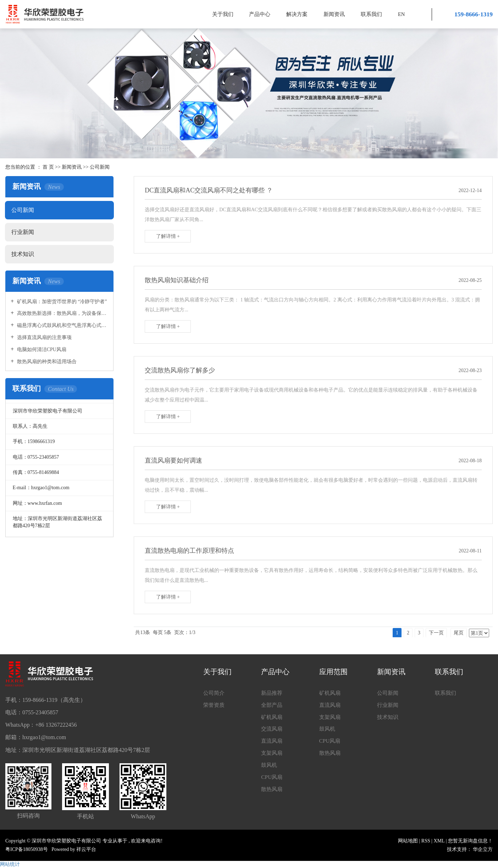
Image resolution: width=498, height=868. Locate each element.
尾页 (459, 633)
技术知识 (23, 254)
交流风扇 (272, 730)
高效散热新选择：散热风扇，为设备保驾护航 (62, 313)
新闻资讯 (334, 14)
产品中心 (260, 14)
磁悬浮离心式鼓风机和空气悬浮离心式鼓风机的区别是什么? (62, 325)
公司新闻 (100, 167)
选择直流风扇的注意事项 (44, 337)
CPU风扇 (272, 780)
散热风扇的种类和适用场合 (46, 362)
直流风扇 (272, 743)
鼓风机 (270, 768)
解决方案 (297, 14)
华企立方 (483, 849)
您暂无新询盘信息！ (470, 841)
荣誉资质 (215, 706)
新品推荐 (272, 693)
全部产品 (272, 706)
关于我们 (223, 14)
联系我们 (371, 14)
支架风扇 (272, 756)
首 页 (48, 167)
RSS (426, 841)
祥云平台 (86, 849)
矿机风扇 (272, 718)
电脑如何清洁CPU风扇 (41, 350)
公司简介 (215, 693)
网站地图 (409, 841)
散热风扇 (272, 793)
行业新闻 (23, 232)
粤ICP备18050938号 (27, 849)
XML (439, 841)
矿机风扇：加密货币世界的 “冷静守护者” (61, 302)
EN (401, 14)
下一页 (436, 633)
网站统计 (10, 864)
